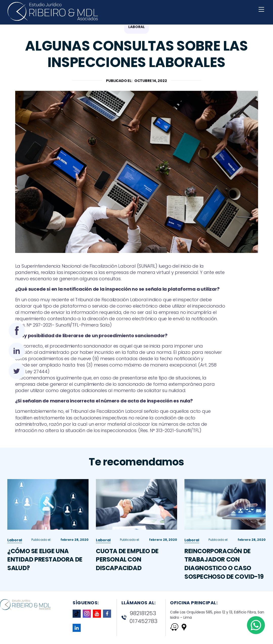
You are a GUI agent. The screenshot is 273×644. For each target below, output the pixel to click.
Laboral (15, 553)
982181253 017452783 (139, 617)
